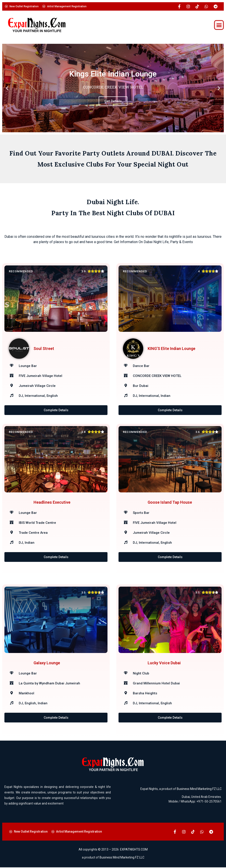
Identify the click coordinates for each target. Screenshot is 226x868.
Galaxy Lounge (47, 670)
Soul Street (44, 349)
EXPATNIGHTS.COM (134, 850)
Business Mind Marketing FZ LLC (199, 789)
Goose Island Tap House (170, 509)
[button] (219, 25)
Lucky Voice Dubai (164, 670)
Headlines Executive (52, 509)
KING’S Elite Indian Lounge (171, 349)
